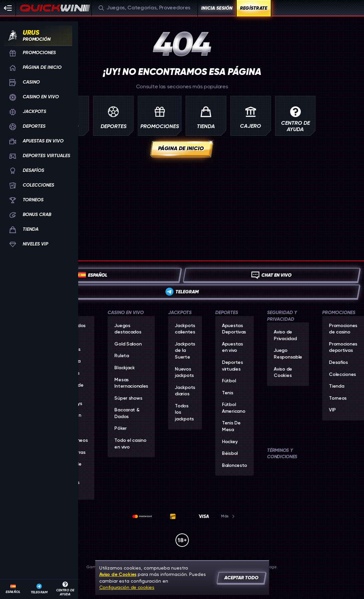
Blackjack (124, 368)
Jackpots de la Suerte (185, 351)
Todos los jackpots (184, 413)
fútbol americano (233, 408)
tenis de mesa (231, 426)
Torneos (338, 398)
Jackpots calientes (185, 329)
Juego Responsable (288, 354)
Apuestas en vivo (232, 347)
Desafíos (338, 363)
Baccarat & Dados (127, 413)
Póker (120, 428)
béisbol (230, 454)
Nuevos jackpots (184, 373)
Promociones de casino (343, 329)
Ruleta (122, 356)
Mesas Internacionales (131, 383)
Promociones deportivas (343, 347)
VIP (332, 410)
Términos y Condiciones (282, 454)
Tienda (336, 386)
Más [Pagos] (228, 516)
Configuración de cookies (127, 587)
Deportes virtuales (232, 366)
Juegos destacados (128, 329)
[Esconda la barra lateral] (8, 8)
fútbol (229, 381)
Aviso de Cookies (283, 373)
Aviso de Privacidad (285, 335)
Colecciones (342, 375)
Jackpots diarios (185, 391)
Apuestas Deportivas (234, 329)
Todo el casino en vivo (130, 444)
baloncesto (234, 466)
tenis (228, 393)
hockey (230, 442)
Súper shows (128, 398)
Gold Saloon (128, 344)
